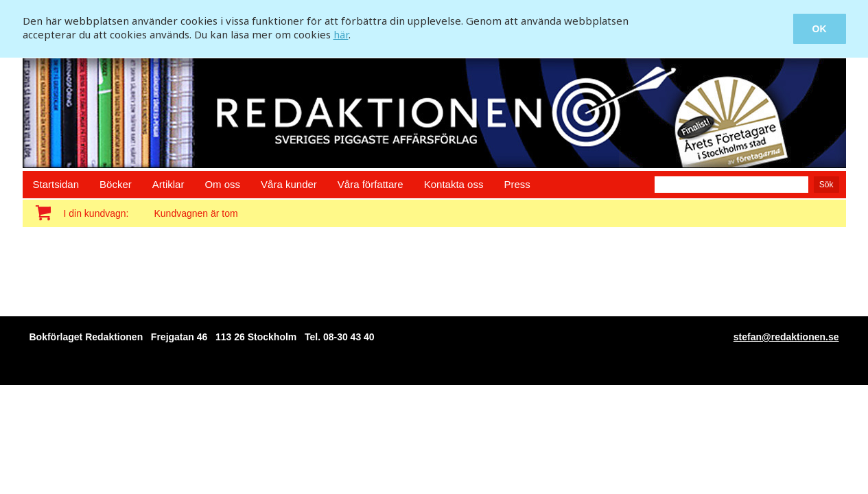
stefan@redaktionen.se (786, 337)
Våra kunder (289, 184)
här (341, 34)
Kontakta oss (454, 184)
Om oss (222, 184)
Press (517, 184)
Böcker (116, 184)
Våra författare (371, 184)
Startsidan (56, 184)
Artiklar (168, 184)
